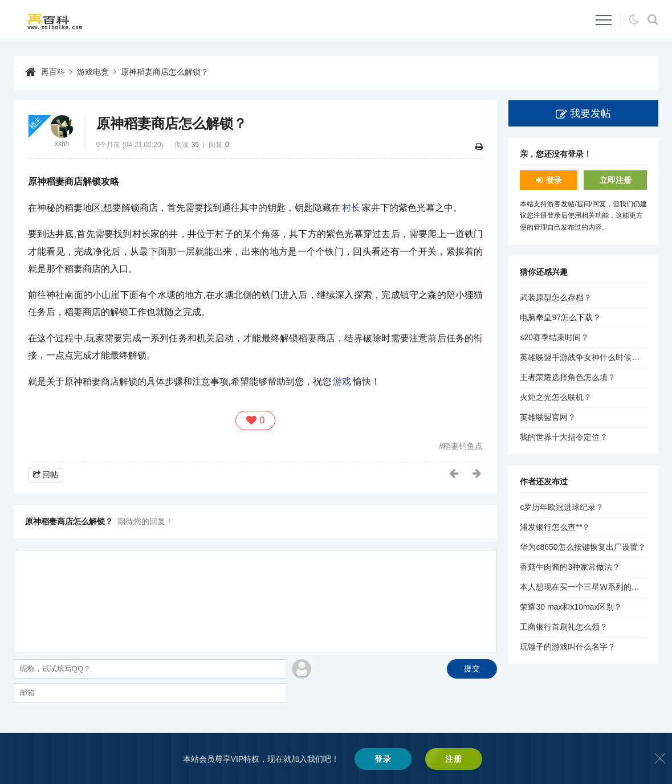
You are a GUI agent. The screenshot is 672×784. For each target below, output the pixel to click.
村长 (351, 208)
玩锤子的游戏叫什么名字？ (568, 647)
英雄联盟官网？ (548, 417)
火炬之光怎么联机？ (556, 397)
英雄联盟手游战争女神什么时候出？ (584, 357)
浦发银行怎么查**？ (555, 527)
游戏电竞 (93, 72)
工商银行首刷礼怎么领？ (564, 627)
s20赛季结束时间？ (554, 337)
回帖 (50, 475)
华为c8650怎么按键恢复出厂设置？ (583, 547)
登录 (554, 180)
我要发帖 (590, 113)
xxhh (62, 144)
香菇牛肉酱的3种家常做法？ (570, 567)
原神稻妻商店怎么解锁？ (165, 72)
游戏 (342, 381)
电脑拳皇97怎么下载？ (560, 317)
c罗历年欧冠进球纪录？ (562, 507)
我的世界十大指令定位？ (564, 437)
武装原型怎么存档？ (556, 297)
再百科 (53, 72)
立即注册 (616, 180)
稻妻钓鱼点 (463, 446)
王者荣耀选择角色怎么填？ (568, 377)
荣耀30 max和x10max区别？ (571, 607)
